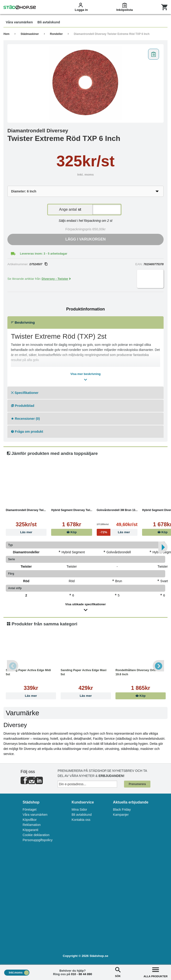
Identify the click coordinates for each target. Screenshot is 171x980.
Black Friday (122, 810)
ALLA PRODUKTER (156, 972)
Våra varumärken (35, 815)
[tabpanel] (85, 83)
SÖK (118, 972)
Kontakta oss (81, 820)
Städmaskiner (30, 34)
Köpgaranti (31, 830)
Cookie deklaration (36, 835)
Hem (6, 34)
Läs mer (26, 532)
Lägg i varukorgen (86, 239)
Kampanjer (121, 815)
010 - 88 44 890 (82, 974)
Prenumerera (137, 784)
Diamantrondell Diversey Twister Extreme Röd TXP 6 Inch (112, 34)
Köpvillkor (30, 820)
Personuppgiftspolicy (38, 840)
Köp (72, 532)
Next (158, 666)
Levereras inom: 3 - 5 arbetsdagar (44, 254)
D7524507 (38, 264)
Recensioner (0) (25, 419)
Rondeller (56, 34)
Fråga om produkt (27, 432)
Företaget (30, 810)
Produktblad (23, 406)
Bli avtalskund (82, 815)
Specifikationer (25, 393)
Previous (13, 666)
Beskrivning (23, 322)
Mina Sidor (79, 810)
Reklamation (32, 825)
